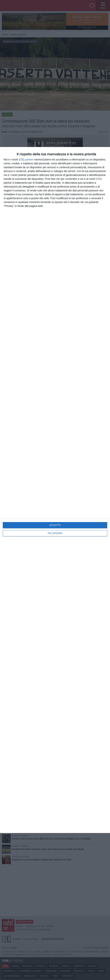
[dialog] (55, 490)
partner (29, 160)
